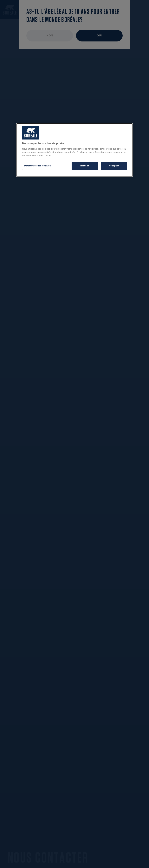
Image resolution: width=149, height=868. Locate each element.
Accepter (114, 166)
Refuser (85, 166)
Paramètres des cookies (38, 166)
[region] (74, 150)
